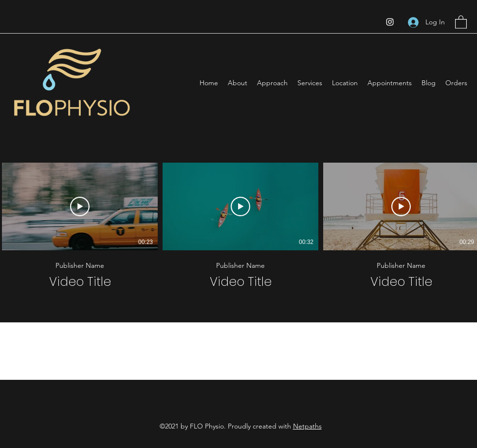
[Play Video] (80, 206)
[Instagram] (390, 22)
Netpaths (307, 426)
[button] (461, 22)
